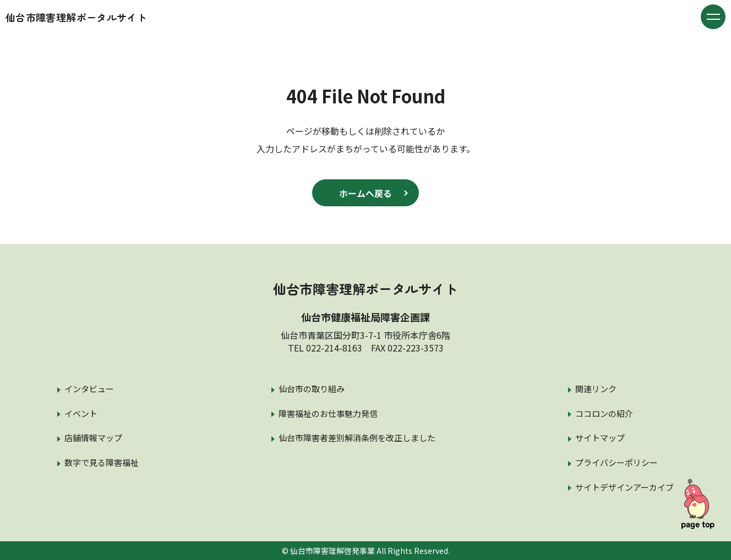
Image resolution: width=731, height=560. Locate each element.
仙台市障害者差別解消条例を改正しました (357, 438)
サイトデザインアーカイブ (624, 487)
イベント (81, 413)
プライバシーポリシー (617, 462)
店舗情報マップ (93, 438)
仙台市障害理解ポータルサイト (76, 17)
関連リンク (596, 389)
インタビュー (89, 389)
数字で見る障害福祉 (102, 462)
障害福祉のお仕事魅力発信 (328, 413)
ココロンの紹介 (604, 413)
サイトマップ (600, 438)
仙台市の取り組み (312, 389)
